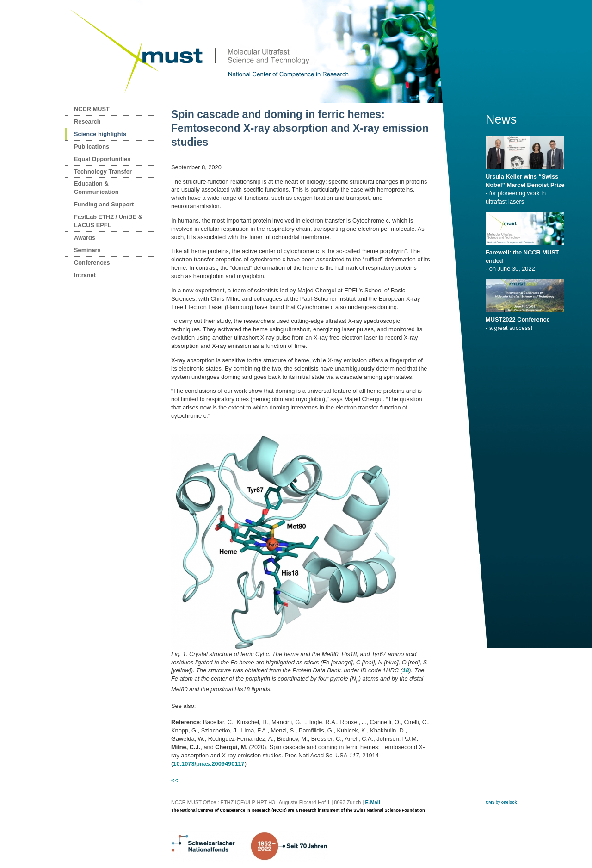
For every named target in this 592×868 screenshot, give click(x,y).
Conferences (92, 263)
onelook (509, 802)
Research (87, 121)
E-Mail (372, 802)
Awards (85, 238)
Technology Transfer (103, 171)
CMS (490, 802)
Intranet (85, 275)
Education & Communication (96, 188)
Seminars (87, 250)
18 (406, 670)
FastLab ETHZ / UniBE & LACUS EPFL (108, 221)
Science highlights (100, 134)
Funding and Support (104, 204)
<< (175, 780)
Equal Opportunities (102, 159)
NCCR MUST (92, 109)
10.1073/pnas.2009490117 (209, 764)
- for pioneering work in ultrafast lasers (527, 186)
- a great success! (527, 321)
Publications (92, 146)
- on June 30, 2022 (527, 258)
